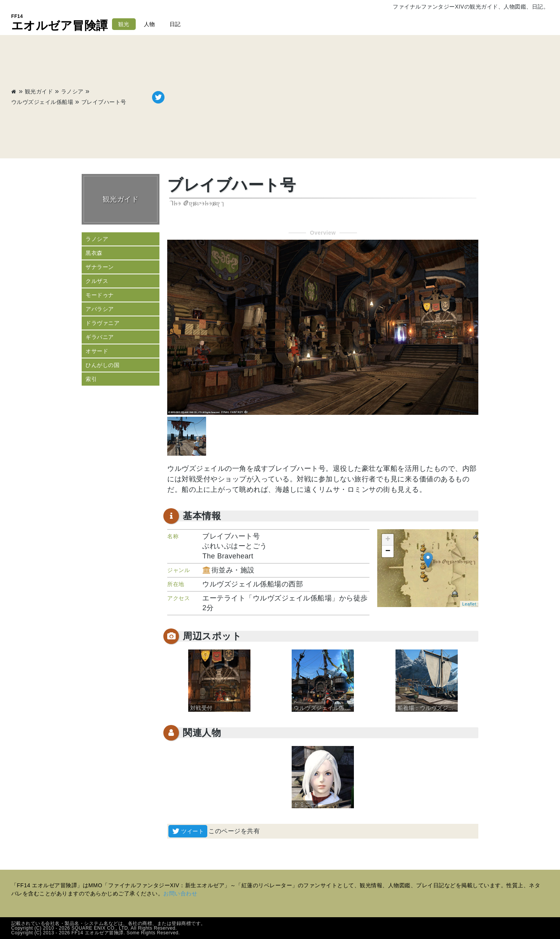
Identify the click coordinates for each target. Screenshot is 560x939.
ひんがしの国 (102, 365)
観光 (124, 24)
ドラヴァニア (102, 323)
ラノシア (72, 91)
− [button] (388, 551)
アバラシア (100, 309)
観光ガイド (39, 91)
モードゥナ (100, 295)
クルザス (97, 281)
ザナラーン (100, 267)
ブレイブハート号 (104, 102)
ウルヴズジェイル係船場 (42, 102)
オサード (97, 351)
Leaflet (469, 604)
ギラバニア (100, 337)
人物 (150, 24)
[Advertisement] (357, 97)
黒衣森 (94, 253)
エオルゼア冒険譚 (60, 23)
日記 (175, 24)
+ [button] (388, 540)
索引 (91, 379)
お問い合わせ (180, 893)
